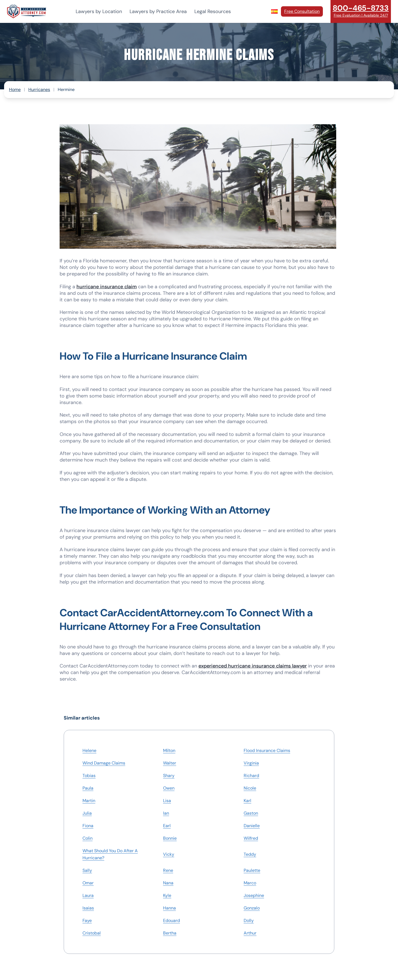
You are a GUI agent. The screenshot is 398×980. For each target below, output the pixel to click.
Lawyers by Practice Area (158, 11)
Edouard (172, 920)
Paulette (252, 870)
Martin (89, 801)
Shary (169, 776)
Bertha (170, 933)
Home (15, 89)
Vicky (169, 854)
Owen (169, 788)
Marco (250, 883)
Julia (87, 813)
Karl (247, 801)
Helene (89, 750)
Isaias (88, 908)
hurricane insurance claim (107, 287)
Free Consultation (302, 11)
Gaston (251, 813)
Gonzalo (252, 908)
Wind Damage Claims (104, 763)
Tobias (89, 776)
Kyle (167, 895)
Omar (88, 883)
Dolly (249, 920)
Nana (168, 883)
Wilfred (251, 838)
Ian (166, 813)
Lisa (167, 801)
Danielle (252, 826)
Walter (170, 763)
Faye (87, 920)
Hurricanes (39, 89)
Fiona (88, 826)
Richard (251, 776)
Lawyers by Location (99, 11)
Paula (88, 788)
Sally (87, 870)
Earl (167, 826)
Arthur (250, 933)
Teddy (250, 854)
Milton (169, 750)
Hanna (169, 908)
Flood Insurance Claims (267, 750)
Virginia (251, 763)
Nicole (250, 788)
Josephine (254, 895)
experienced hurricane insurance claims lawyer (253, 666)
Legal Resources (213, 11)
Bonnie (170, 838)
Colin (88, 838)
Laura (88, 895)
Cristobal (92, 933)
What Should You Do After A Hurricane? (110, 854)
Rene (168, 870)
